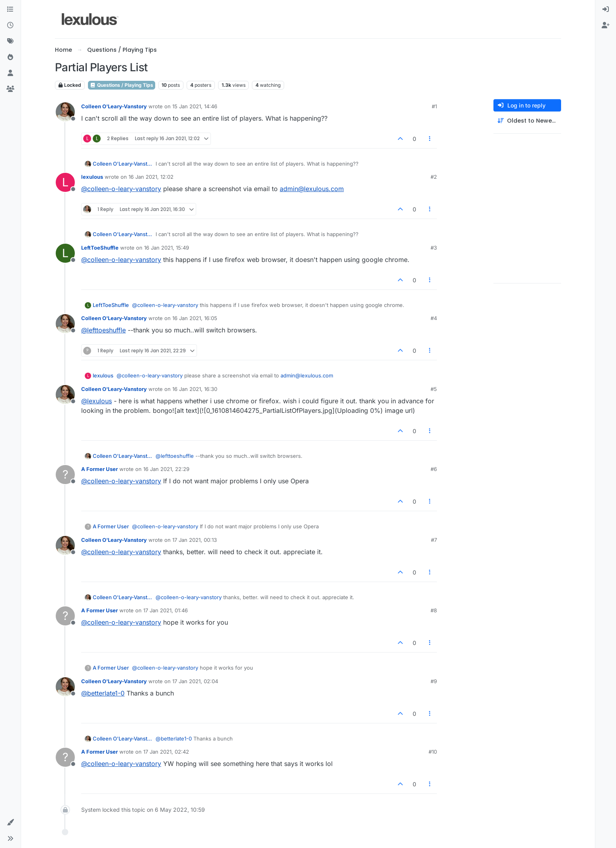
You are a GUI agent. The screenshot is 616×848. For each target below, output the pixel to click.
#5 (434, 389)
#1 (434, 106)
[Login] (606, 10)
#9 (434, 681)
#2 (434, 177)
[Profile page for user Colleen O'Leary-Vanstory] (65, 112)
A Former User (99, 469)
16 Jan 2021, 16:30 (195, 389)
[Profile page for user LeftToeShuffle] (65, 253)
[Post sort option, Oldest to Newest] (527, 121)
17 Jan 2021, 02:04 (195, 681)
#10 (433, 752)
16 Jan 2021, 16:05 (195, 318)
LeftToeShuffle (100, 248)
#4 (434, 318)
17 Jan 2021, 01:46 (166, 610)
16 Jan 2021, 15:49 (167, 248)
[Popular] (10, 57)
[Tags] (10, 41)
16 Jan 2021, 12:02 (151, 177)
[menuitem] (606, 10)
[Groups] (10, 89)
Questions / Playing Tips (122, 85)
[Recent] (10, 25)
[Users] (10, 73)
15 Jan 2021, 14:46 (195, 106)
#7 (434, 540)
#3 (434, 248)
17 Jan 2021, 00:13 (195, 540)
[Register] (606, 25)
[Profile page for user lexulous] (65, 182)
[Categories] (10, 10)
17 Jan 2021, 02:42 (166, 752)
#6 (434, 469)
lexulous (92, 177)
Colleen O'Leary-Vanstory (114, 106)
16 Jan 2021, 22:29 (166, 469)
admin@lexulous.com (312, 189)
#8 (434, 610)
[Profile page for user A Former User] (65, 475)
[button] (10, 823)
